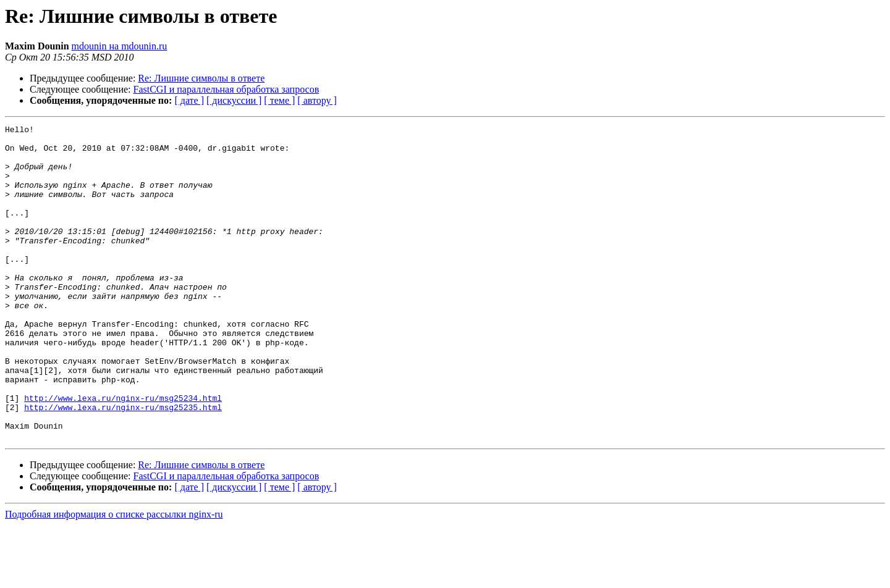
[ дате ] (189, 100)
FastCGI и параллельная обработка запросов (227, 89)
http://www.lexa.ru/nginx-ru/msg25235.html (123, 464)
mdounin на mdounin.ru (120, 46)
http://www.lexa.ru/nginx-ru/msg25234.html (123, 453)
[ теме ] (279, 100)
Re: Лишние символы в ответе (201, 78)
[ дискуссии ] (234, 100)
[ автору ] (317, 100)
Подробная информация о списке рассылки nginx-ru (114, 577)
